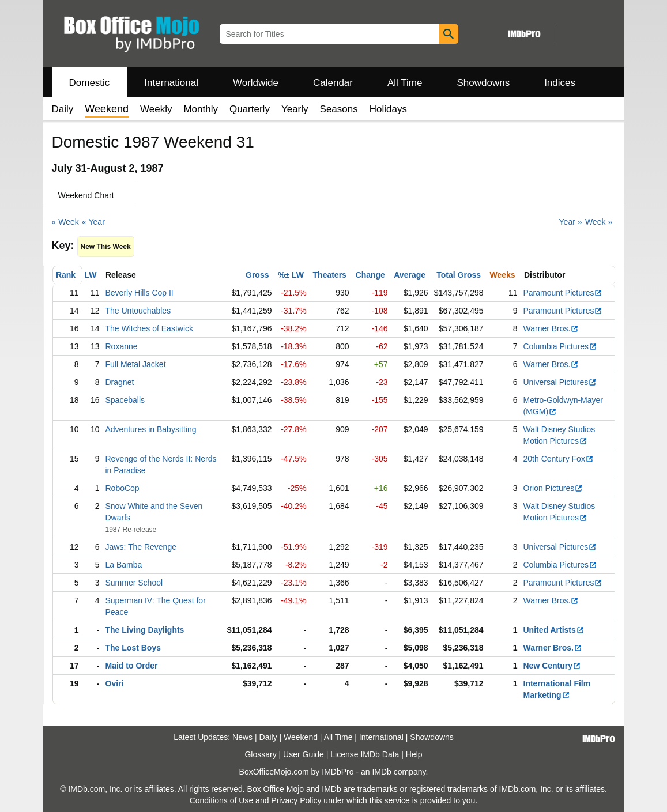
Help (414, 754)
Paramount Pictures (563, 293)
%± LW (291, 275)
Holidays (388, 109)
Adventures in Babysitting (151, 429)
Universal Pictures (560, 382)
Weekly (156, 109)
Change (370, 275)
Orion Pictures (553, 488)
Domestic (90, 83)
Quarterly (250, 109)
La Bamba (124, 565)
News (242, 737)
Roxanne (122, 346)
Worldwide (256, 83)
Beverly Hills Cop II (140, 293)
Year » (571, 222)
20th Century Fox (559, 459)
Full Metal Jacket (136, 364)
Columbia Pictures (561, 346)
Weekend (301, 737)
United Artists (554, 630)
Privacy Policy (296, 800)
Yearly (295, 109)
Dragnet (120, 382)
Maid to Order (132, 666)
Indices (560, 83)
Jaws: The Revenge (141, 547)
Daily (63, 109)
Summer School (134, 583)
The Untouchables (138, 311)
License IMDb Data (365, 754)
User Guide (304, 754)
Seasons (339, 109)
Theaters (330, 275)
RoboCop (123, 488)
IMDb (381, 772)
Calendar (333, 83)
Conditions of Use (222, 800)
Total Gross (459, 275)
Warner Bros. (551, 328)
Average (410, 275)
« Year (93, 222)
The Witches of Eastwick (150, 328)
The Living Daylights (145, 630)
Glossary (260, 754)
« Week (65, 222)
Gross (257, 275)
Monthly (201, 109)
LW (91, 275)
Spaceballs (125, 400)
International (171, 83)
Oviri (115, 683)
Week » (599, 222)
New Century (553, 666)
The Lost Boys (133, 648)
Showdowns (483, 83)
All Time (405, 83)
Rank (66, 275)
